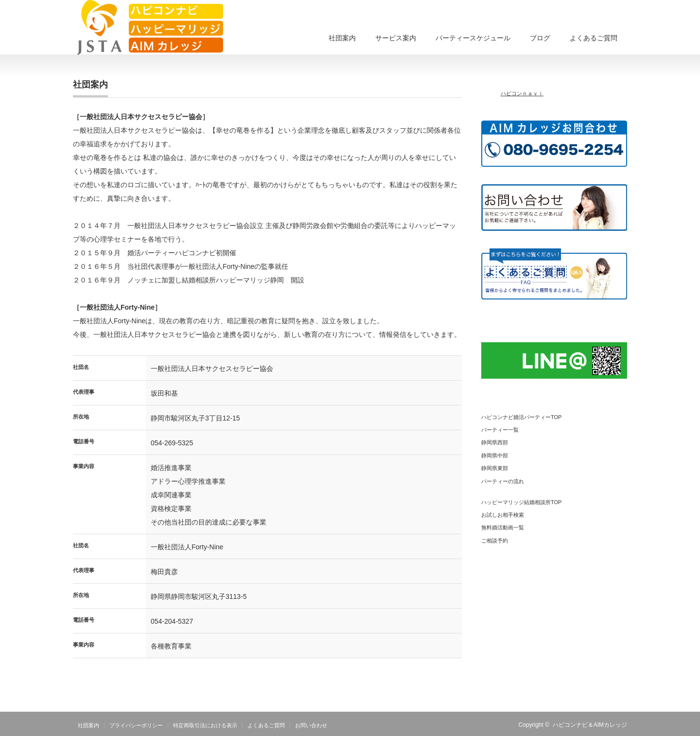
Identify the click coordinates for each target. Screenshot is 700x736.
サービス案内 (396, 38)
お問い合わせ (311, 725)
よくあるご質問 (594, 38)
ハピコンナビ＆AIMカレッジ (590, 725)
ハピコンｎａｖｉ (522, 93)
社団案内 (342, 38)
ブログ (540, 38)
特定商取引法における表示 (205, 725)
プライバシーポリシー (136, 725)
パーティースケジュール (473, 38)
